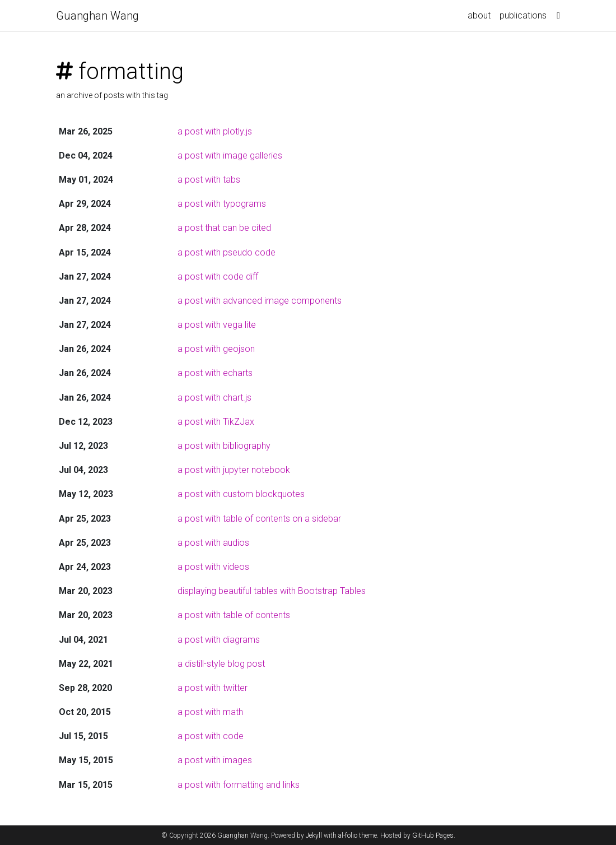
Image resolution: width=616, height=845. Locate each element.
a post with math (210, 712)
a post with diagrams (219, 640)
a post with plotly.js (215, 131)
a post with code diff (218, 277)
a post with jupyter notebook (234, 470)
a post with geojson (216, 349)
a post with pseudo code (227, 252)
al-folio (348, 835)
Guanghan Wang (97, 16)
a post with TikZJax (216, 422)
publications (523, 15)
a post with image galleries (230, 155)
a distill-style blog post (221, 664)
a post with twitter (213, 688)
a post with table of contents (234, 615)
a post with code (211, 736)
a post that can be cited (224, 228)
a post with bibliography (224, 446)
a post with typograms (222, 204)
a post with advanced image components (260, 301)
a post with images (215, 760)
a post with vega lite (217, 325)
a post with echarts (215, 373)
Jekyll (314, 835)
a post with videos (213, 567)
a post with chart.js (214, 398)
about (479, 15)
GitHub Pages (433, 835)
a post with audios (213, 543)
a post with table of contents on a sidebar (259, 519)
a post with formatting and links (239, 785)
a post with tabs (209, 180)
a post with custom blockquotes (241, 494)
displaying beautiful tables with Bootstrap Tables (272, 591)
